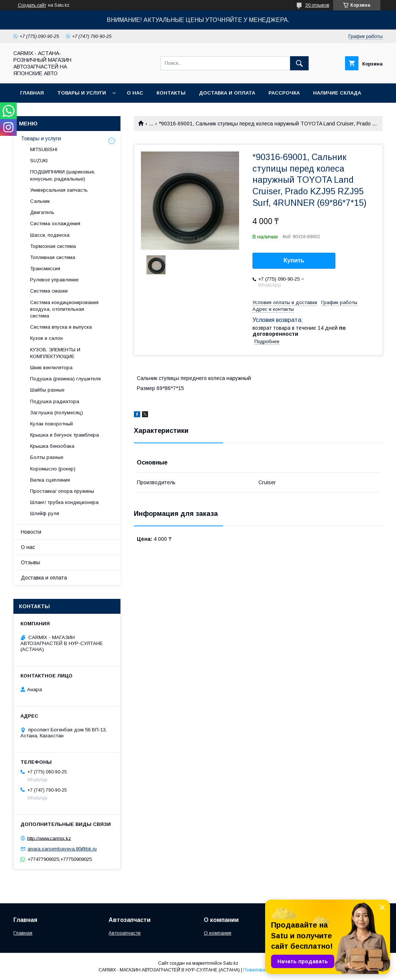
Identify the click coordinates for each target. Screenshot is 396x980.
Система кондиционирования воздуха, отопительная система (64, 309)
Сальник (40, 201)
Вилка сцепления (50, 480)
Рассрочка (284, 93)
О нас (135, 93)
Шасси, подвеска (50, 235)
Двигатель (42, 212)
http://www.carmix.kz (49, 838)
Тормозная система (53, 246)
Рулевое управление (54, 280)
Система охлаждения (55, 224)
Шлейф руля (45, 513)
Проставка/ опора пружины (62, 491)
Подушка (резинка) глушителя (65, 379)
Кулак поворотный (51, 424)
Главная (32, 93)
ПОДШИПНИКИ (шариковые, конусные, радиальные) (63, 175)
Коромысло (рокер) (53, 469)
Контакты (171, 93)
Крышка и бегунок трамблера (65, 435)
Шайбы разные (47, 390)
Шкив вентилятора (51, 368)
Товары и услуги (82, 93)
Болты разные (47, 457)
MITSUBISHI (44, 149)
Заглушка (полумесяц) (57, 413)
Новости (31, 532)
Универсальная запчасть (59, 190)
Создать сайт (32, 5)
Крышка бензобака (52, 446)
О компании (218, 933)
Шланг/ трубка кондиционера (64, 502)
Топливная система (53, 257)
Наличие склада (337, 93)
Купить (294, 260)
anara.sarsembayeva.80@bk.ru (62, 849)
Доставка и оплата (227, 93)
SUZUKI (39, 161)
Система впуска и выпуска (61, 327)
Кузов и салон (46, 338)
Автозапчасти (125, 933)
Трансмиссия (45, 269)
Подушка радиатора (55, 401)
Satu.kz (231, 963)
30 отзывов (317, 5)
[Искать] (299, 63)
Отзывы (30, 562)
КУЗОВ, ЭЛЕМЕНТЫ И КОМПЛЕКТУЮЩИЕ (55, 353)
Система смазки (49, 291)
